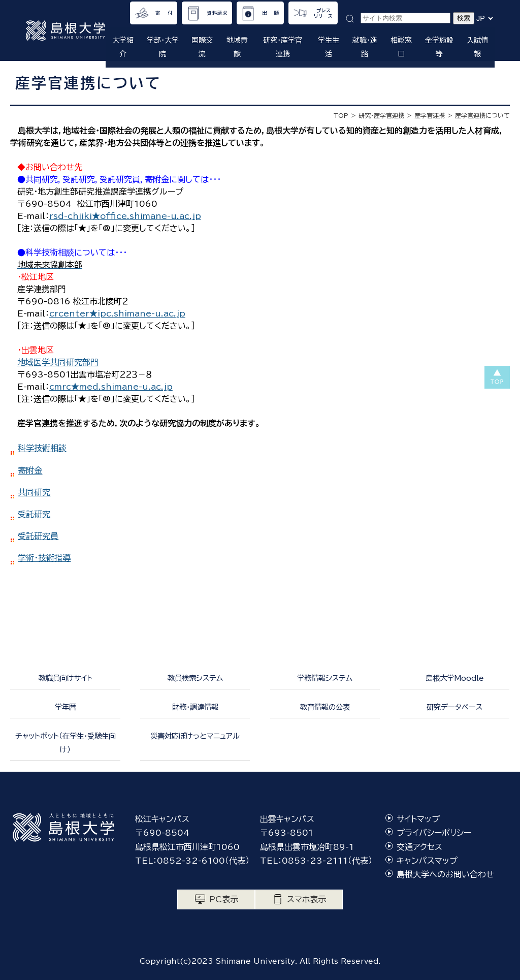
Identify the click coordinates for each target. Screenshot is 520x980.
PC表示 (224, 899)
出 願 (271, 13)
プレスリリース (323, 13)
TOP (341, 115)
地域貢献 (237, 47)
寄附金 (30, 470)
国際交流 (202, 47)
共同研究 (34, 492)
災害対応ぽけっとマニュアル (195, 736)
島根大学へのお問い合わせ (445, 874)
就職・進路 (365, 47)
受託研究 (34, 514)
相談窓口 (401, 47)
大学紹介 (123, 47)
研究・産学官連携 (283, 47)
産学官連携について (482, 115)
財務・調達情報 (195, 707)
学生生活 (329, 47)
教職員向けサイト (66, 678)
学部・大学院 (163, 47)
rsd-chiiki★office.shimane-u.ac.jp (125, 216)
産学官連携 (430, 115)
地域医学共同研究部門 (58, 362)
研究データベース (454, 707)
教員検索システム (195, 678)
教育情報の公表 (325, 707)
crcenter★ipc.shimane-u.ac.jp (117, 313)
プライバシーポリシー (434, 833)
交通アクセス (419, 847)
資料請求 (217, 13)
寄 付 (164, 13)
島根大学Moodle (455, 678)
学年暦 (66, 707)
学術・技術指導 (44, 558)
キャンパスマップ (427, 861)
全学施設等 (439, 47)
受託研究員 (38, 536)
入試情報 (477, 47)
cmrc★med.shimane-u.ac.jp (111, 387)
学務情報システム (325, 678)
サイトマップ (418, 819)
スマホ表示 (306, 899)
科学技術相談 (42, 448)
